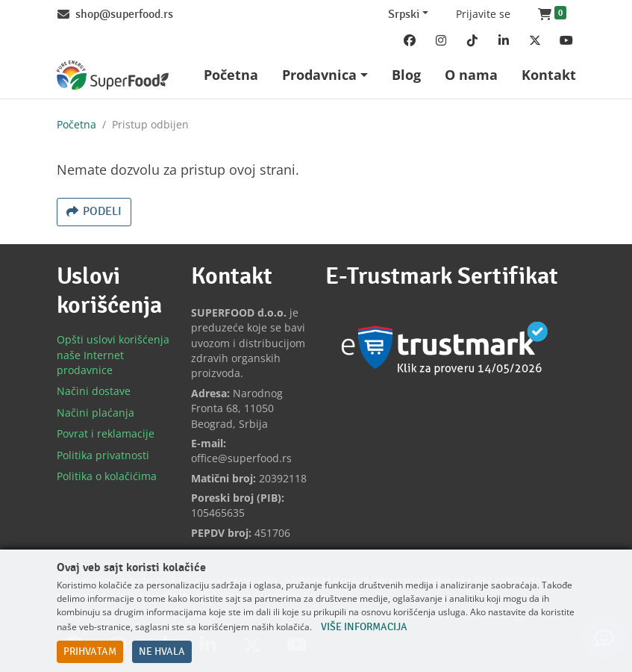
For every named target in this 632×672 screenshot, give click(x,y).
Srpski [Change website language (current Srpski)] (404, 15)
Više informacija (364, 627)
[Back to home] (113, 75)
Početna (76, 124)
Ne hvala (162, 652)
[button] (552, 15)
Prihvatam (90, 652)
